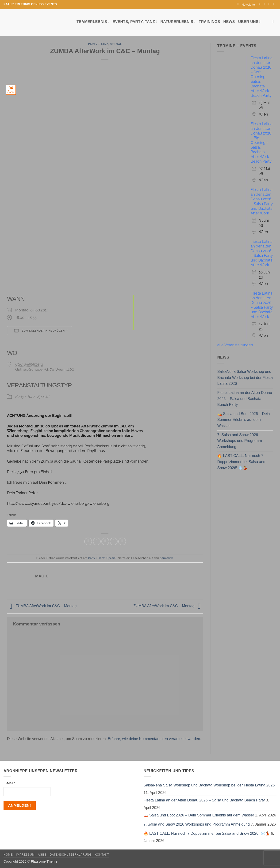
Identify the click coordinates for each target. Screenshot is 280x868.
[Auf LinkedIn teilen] (122, 541)
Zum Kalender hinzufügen (40, 330)
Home (8, 855)
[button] (247, 5)
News (229, 22)
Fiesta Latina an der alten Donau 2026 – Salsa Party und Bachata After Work (262, 201)
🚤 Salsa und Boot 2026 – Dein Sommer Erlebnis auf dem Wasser (244, 420)
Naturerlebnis (178, 21)
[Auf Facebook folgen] (261, 4)
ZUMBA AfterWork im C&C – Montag (42, 606)
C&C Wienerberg (29, 364)
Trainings (209, 22)
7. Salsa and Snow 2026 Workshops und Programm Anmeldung (240, 441)
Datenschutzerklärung (71, 855)
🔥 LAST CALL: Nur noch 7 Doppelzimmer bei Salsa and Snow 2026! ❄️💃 (241, 462)
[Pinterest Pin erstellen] (114, 541)
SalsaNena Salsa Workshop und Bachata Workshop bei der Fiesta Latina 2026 (245, 378)
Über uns (249, 21)
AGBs (42, 855)
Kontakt (102, 855)
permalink (166, 558)
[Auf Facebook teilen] (88, 541)
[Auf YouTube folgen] (274, 4)
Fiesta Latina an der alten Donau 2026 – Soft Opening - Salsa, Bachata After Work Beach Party (262, 77)
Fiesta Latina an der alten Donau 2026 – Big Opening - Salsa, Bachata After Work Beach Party (262, 143)
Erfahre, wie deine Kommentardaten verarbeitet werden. (154, 739)
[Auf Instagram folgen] (265, 4)
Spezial (116, 44)
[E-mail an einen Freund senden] (105, 541)
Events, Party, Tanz (135, 21)
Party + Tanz (98, 44)
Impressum (25, 855)
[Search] (274, 21)
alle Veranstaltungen (235, 345)
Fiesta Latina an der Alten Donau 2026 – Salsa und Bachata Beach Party (245, 399)
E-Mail (9, 783)
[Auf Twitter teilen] (97, 541)
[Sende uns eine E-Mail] (270, 4)
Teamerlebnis (93, 21)
